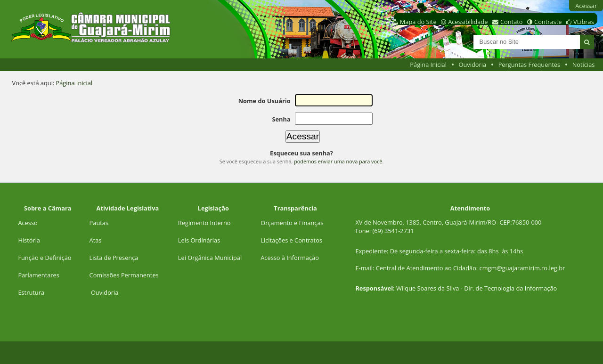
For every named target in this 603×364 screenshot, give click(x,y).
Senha (281, 119)
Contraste (548, 22)
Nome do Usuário (265, 101)
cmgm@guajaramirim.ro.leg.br (522, 268)
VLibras (584, 22)
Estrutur (29, 292)
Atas (96, 240)
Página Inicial (428, 65)
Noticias (584, 65)
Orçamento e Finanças (292, 223)
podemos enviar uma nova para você (338, 161)
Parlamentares (38, 275)
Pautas (99, 223)
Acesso (28, 223)
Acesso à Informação (290, 258)
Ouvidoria (473, 65)
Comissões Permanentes (124, 275)
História (29, 240)
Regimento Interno (204, 223)
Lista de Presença (114, 258)
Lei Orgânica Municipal (210, 258)
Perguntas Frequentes (529, 65)
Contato (512, 22)
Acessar (586, 6)
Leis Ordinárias (199, 240)
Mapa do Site (418, 22)
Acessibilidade (468, 22)
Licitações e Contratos (291, 240)
